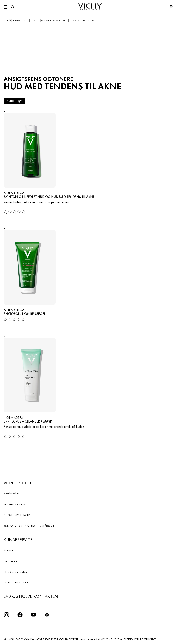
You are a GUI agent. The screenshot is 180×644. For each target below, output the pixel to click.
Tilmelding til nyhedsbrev (17, 572)
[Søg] (13, 7)
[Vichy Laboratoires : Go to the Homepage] (90, 7)
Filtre (14, 101)
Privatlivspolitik (11, 493)
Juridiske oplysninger (15, 504)
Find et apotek (11, 561)
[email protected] (89, 639)
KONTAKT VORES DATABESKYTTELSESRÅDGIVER (29, 526)
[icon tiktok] (47, 615)
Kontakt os (9, 550)
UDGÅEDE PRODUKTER (16, 582)
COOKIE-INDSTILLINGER (17, 515)
